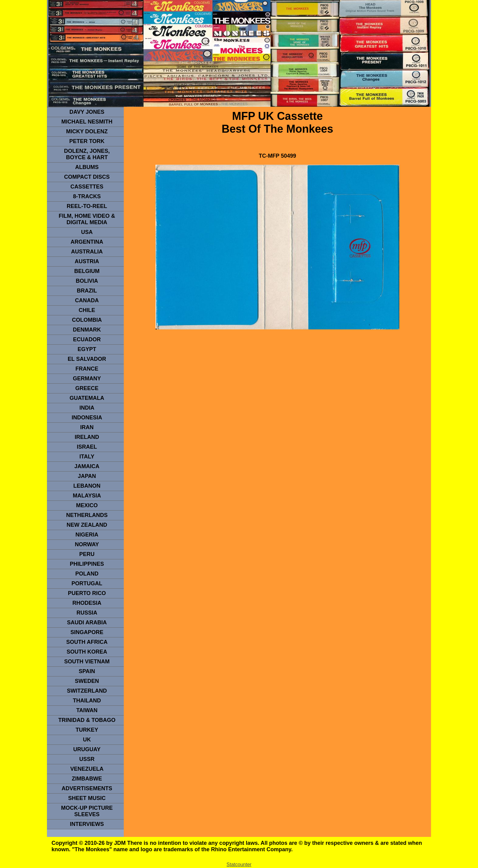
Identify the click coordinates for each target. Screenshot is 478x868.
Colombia (87, 320)
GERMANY (87, 378)
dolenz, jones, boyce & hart (87, 154)
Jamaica (87, 466)
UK (87, 740)
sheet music (87, 798)
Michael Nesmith (87, 122)
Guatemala (87, 398)
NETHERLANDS (87, 515)
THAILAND (87, 701)
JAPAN (87, 476)
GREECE (87, 388)
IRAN (87, 427)
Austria (87, 261)
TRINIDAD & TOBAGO (87, 720)
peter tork (87, 141)
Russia (87, 613)
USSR (87, 759)
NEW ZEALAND (87, 525)
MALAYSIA (87, 496)
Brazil (87, 291)
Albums (87, 167)
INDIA (87, 408)
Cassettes (87, 187)
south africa (87, 642)
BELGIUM (87, 271)
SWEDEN (87, 681)
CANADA (87, 300)
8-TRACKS (87, 196)
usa (87, 232)
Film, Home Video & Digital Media (87, 219)
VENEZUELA (87, 769)
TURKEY (87, 730)
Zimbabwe (87, 779)
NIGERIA (87, 535)
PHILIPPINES (87, 564)
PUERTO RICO (87, 593)
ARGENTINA (87, 242)
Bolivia (87, 281)
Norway (87, 544)
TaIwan (87, 710)
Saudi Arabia (87, 622)
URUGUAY (87, 749)
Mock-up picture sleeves (87, 811)
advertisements (87, 788)
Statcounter (239, 864)
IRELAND (87, 437)
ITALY (87, 457)
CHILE (87, 310)
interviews (87, 824)
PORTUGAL (87, 583)
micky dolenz (87, 131)
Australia (87, 252)
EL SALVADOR (87, 359)
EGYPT (87, 349)
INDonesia (87, 418)
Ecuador (87, 339)
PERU (87, 554)
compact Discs (87, 177)
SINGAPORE (87, 632)
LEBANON (87, 486)
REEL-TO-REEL (87, 206)
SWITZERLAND (87, 691)
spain (87, 671)
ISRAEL (87, 447)
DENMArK (87, 330)
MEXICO (87, 505)
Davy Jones (87, 112)
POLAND (87, 574)
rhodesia (87, 603)
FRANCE (87, 369)
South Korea (87, 652)
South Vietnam (87, 662)
